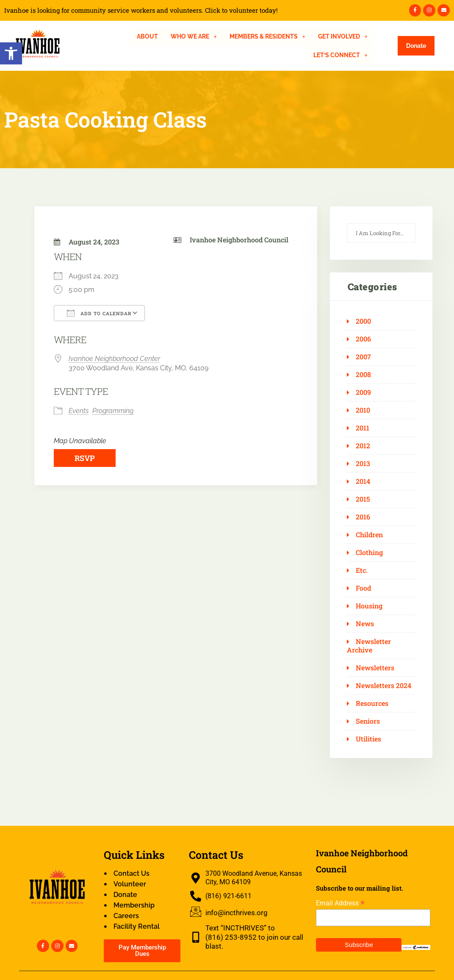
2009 (363, 392)
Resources (372, 703)
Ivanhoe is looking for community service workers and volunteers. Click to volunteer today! (141, 10)
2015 (363, 499)
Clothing (369, 552)
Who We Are (194, 36)
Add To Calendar (99, 313)
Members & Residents (267, 36)
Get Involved (343, 36)
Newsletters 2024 (383, 686)
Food (363, 588)
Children (369, 535)
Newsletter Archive (369, 646)
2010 (363, 410)
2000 (363, 321)
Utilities (368, 739)
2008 (363, 375)
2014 (363, 481)
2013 (363, 464)
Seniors (368, 721)
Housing (369, 606)
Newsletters (375, 668)
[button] (11, 53)
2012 (363, 446)
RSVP (85, 458)
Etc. (362, 570)
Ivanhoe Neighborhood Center (114, 359)
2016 (363, 517)
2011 (363, 428)
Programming (113, 411)
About (147, 36)
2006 (363, 339)
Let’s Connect (340, 55)
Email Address (340, 903)
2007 (363, 357)
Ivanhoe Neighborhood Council (239, 240)
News (365, 624)
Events (79, 411)
